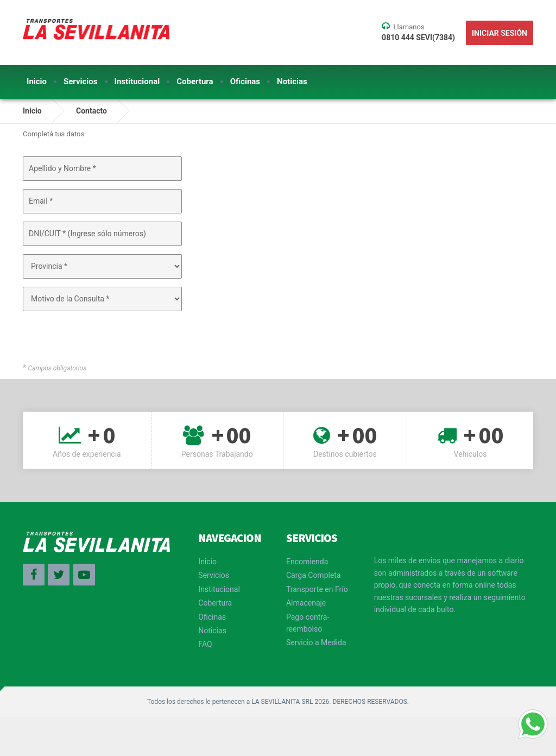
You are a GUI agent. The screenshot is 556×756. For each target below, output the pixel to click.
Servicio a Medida (316, 642)
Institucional (137, 81)
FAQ (205, 644)
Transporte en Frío (317, 589)
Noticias (292, 81)
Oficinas (245, 81)
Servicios (80, 81)
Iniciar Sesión (500, 33)
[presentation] (97, 341)
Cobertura (195, 81)
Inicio (37, 81)
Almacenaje (306, 603)
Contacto (91, 111)
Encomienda (307, 562)
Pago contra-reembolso (308, 623)
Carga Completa (314, 575)
